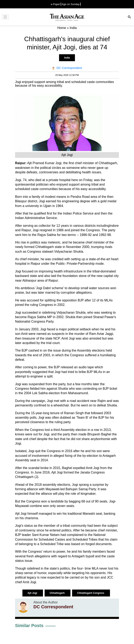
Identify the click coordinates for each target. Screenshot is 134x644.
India (67, 58)
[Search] (130, 17)
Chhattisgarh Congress (91, 593)
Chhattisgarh (58, 593)
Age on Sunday (71, 4)
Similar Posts (29, 626)
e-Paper (55, 4)
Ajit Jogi (33, 593)
